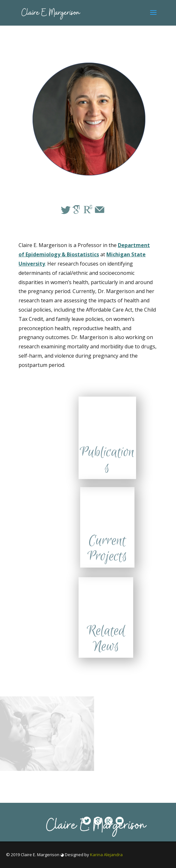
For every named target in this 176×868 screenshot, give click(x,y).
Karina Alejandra (106, 855)
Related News (106, 639)
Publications (107, 460)
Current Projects (107, 549)
